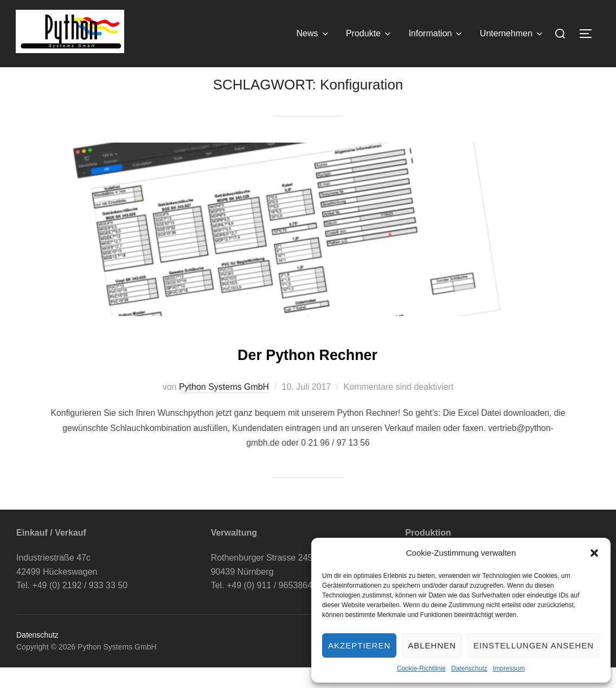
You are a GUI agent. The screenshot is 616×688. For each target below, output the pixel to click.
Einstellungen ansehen (534, 645)
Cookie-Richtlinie (421, 668)
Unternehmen (512, 34)
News (313, 34)
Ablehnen (432, 645)
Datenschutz (469, 668)
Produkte (369, 34)
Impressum (509, 668)
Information (436, 34)
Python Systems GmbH (224, 408)
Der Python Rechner (307, 373)
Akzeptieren (359, 645)
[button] (594, 553)
